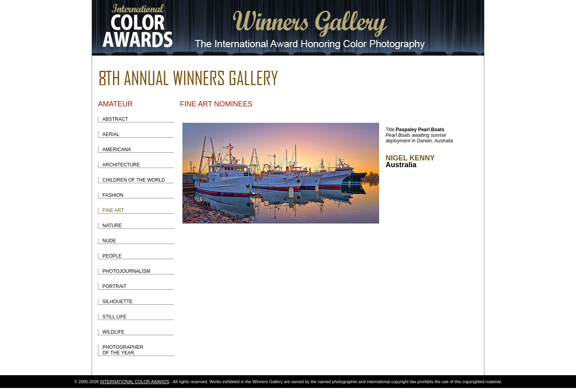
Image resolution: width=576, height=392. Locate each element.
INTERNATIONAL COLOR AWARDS (135, 382)
